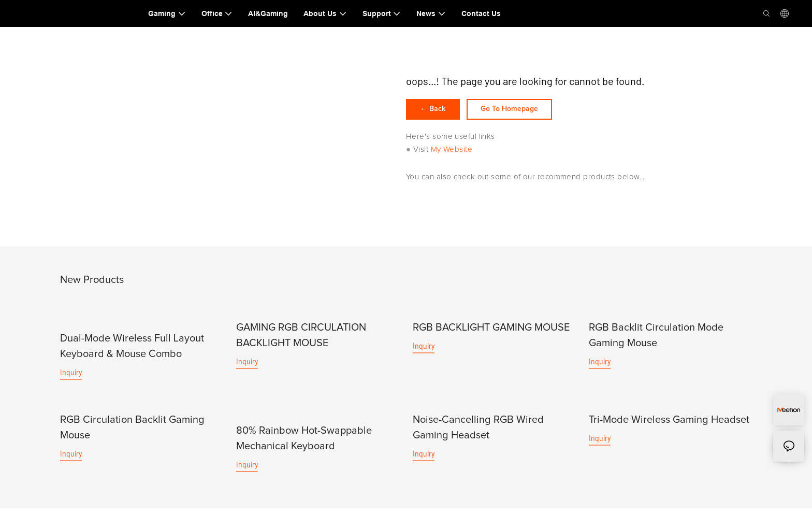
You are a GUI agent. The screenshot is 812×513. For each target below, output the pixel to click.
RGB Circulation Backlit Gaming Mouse (132, 432)
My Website (452, 155)
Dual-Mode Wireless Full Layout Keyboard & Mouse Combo (132, 351)
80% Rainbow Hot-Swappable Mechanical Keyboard (304, 443)
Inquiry (71, 377)
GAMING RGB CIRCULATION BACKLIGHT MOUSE (301, 340)
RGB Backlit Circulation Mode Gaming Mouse (656, 340)
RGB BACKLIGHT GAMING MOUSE (491, 333)
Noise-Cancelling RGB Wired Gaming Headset (478, 432)
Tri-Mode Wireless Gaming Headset (669, 424)
